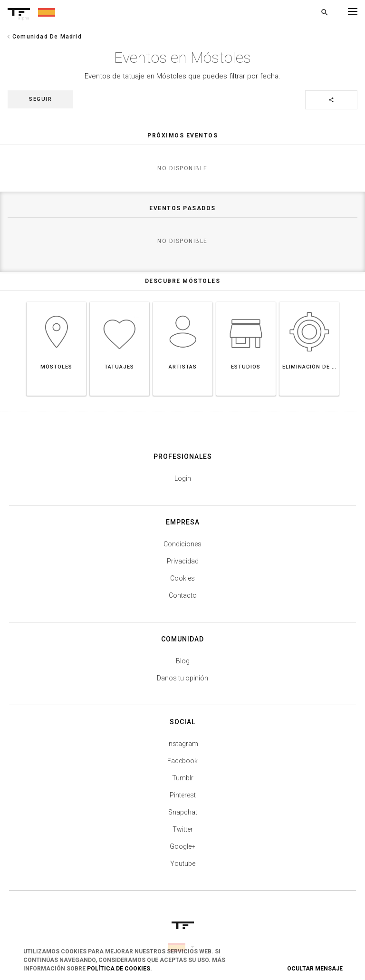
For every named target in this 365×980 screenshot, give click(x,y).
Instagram (183, 744)
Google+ (182, 846)
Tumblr (183, 778)
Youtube (183, 864)
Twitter (183, 829)
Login (183, 478)
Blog (183, 661)
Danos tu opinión (182, 678)
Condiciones (182, 544)
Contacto (183, 595)
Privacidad (183, 561)
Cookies (182, 578)
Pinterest (183, 795)
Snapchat (183, 812)
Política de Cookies (119, 969)
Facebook (182, 761)
